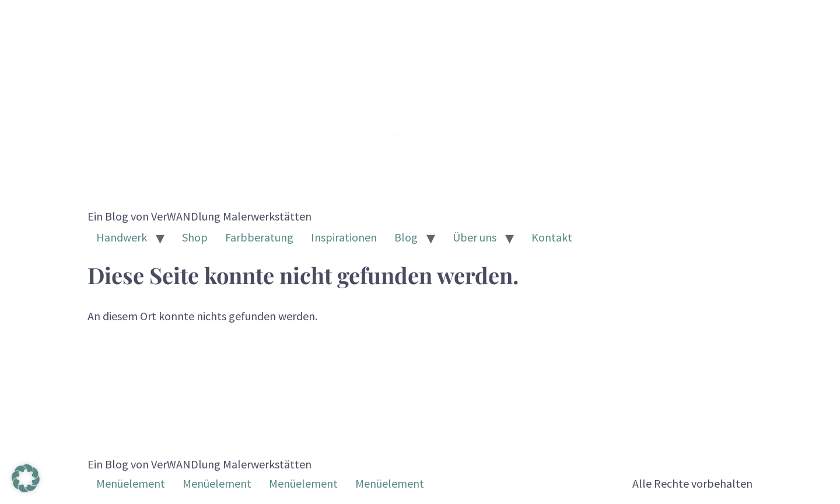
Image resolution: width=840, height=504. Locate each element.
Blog (406, 237)
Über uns (475, 237)
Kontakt (552, 237)
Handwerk (122, 237)
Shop (195, 237)
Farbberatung (259, 237)
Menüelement (131, 483)
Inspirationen (344, 237)
